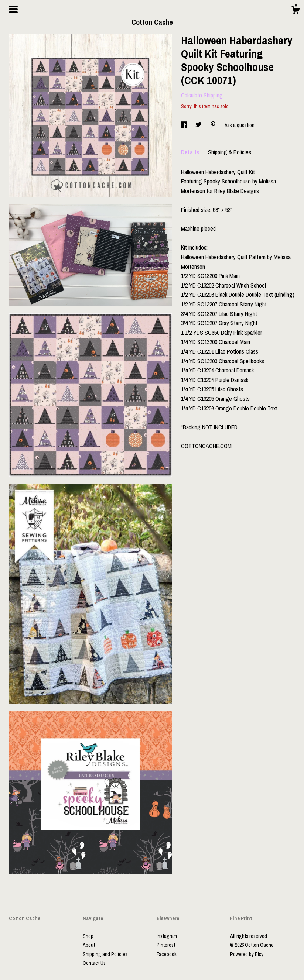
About (89, 945)
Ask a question (240, 125)
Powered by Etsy (247, 954)
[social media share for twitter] (199, 125)
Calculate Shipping (202, 95)
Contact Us (94, 963)
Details (191, 152)
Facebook (167, 954)
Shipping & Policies (230, 152)
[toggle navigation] (13, 9)
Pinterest (166, 945)
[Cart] (296, 11)
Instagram (167, 936)
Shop (88, 936)
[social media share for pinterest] (214, 125)
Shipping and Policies (105, 954)
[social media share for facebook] (185, 125)
